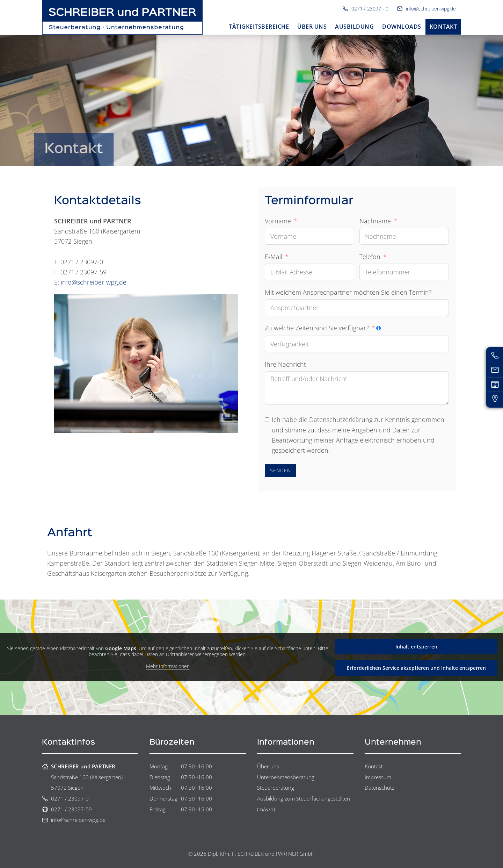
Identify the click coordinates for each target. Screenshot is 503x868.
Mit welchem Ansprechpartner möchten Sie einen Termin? (348, 292)
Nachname (375, 221)
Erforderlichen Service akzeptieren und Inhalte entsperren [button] (416, 668)
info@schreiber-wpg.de (426, 9)
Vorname (278, 221)
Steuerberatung (276, 788)
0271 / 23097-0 (65, 798)
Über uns (268, 766)
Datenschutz (380, 788)
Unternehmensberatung (286, 777)
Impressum (378, 777)
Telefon (370, 257)
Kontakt (374, 766)
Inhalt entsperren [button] (416, 647)
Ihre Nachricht (285, 364)
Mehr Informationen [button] (168, 666)
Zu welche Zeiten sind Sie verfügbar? (317, 328)
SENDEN (280, 470)
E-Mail (274, 257)
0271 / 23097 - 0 (365, 9)
